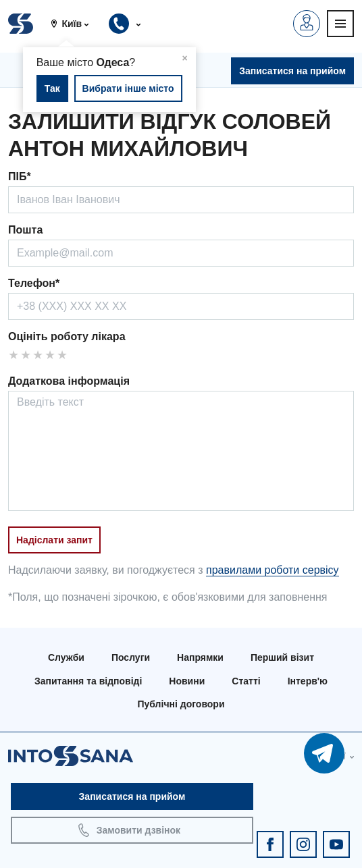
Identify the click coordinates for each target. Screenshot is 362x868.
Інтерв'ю (308, 681)
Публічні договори (181, 704)
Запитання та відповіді (88, 681)
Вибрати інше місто (128, 88)
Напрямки (200, 657)
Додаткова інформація (69, 381)
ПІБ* (20, 177)
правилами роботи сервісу (273, 570)
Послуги (131, 657)
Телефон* (34, 283)
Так (52, 88)
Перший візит (282, 657)
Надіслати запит (54, 540)
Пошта (25, 230)
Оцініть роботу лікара (67, 336)
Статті (246, 681)
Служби (66, 657)
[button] (75, 24)
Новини (187, 681)
